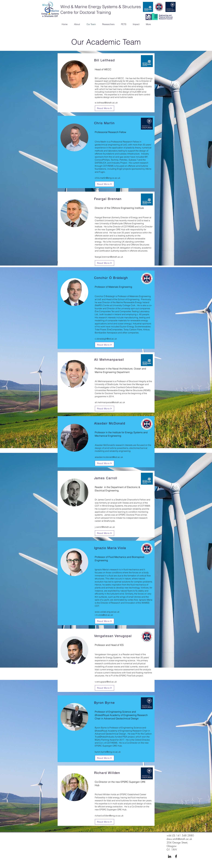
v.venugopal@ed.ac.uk (106, 682)
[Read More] (105, 108)
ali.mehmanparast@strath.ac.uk (110, 402)
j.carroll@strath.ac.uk (105, 527)
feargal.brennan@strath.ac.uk (109, 257)
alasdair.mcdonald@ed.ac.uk (109, 457)
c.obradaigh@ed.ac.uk (106, 339)
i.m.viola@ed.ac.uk (104, 615)
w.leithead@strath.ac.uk (106, 103)
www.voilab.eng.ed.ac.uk (107, 612)
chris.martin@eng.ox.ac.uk (107, 178)
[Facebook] (176, 856)
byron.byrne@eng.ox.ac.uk (108, 752)
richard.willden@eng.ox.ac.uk (109, 816)
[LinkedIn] (170, 856)
